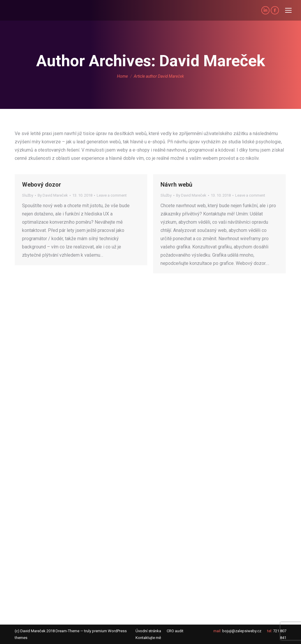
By (53, 195)
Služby (28, 195)
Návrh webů (176, 185)
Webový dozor (42, 185)
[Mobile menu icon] (288, 10)
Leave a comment (112, 195)
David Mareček (212, 61)
